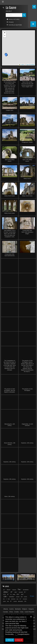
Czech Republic (30, 612)
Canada (5, 612)
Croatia (16, 612)
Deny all (19, 640)
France (11, 22)
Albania (6, 609)
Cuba (22, 612)
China (11, 612)
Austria (11, 609)
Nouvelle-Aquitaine (15, 25)
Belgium (25, 609)
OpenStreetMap (30, 65)
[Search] (14, 15)
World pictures (14, 19)
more (33, 596)
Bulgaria (31, 609)
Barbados (18, 609)
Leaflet (21, 65)
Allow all (10, 640)
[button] (6, 55)
